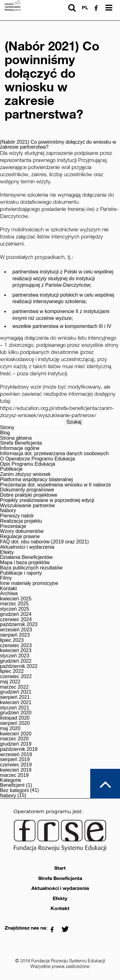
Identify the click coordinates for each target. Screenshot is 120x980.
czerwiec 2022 (16, 677)
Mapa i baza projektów (25, 563)
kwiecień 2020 (16, 734)
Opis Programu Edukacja (28, 464)
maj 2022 (10, 682)
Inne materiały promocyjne (29, 583)
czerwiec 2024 (16, 620)
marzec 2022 (14, 687)
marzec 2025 (14, 604)
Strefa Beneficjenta (21, 443)
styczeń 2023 (15, 656)
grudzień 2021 (16, 692)
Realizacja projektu (21, 521)
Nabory (8, 511)
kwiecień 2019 (16, 770)
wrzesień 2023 (16, 630)
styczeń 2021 (15, 708)
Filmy (6, 578)
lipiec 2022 (12, 671)
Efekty (7, 552)
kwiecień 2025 (16, 599)
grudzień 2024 (16, 614)
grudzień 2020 (16, 713)
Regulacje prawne (20, 537)
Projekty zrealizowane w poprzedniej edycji (47, 500)
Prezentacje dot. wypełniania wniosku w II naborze (56, 485)
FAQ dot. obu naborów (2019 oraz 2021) (44, 542)
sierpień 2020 (15, 723)
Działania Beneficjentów (26, 557)
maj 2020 (10, 729)
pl (85, 8)
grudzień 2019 (16, 744)
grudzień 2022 (16, 661)
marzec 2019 (14, 775)
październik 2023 (19, 625)
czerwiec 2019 (16, 765)
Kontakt (8, 589)
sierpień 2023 (15, 635)
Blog (5, 433)
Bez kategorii (14, 791)
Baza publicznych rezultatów (31, 568)
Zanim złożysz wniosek (25, 474)
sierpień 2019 (15, 760)
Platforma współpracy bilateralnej (36, 480)
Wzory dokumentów (22, 531)
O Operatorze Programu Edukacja (38, 459)
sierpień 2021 (15, 697)
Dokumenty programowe (27, 490)
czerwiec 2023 (16, 646)
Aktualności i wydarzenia (27, 547)
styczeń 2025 (15, 609)
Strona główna (16, 438)
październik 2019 (19, 749)
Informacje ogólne (20, 448)
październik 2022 (19, 666)
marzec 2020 (14, 739)
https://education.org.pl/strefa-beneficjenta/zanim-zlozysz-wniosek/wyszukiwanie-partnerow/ (57, 412)
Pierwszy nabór (17, 516)
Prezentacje (13, 526)
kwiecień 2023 (16, 651)
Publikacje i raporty (21, 573)
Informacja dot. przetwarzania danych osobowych (54, 454)
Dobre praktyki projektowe (29, 495)
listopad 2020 (15, 718)
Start (60, 868)
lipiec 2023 (12, 640)
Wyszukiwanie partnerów (27, 506)
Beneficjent (12, 785)
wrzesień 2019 (16, 755)
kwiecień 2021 (16, 703)
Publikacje (11, 469)
